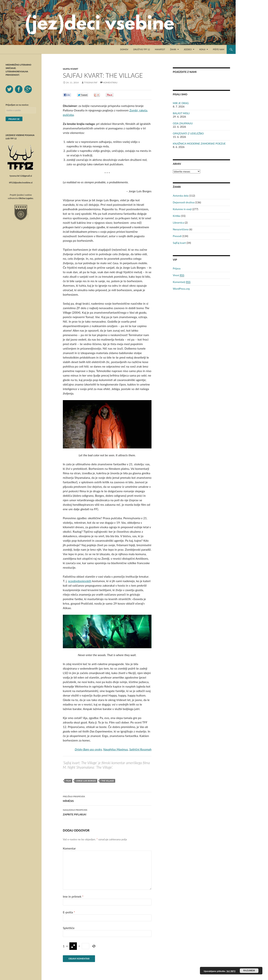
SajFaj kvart (71, 69)
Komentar (69, 848)
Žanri (173, 49)
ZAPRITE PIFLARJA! (107, 812)
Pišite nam (219, 49)
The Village (108, 781)
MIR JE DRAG (181, 103)
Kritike (177, 216)
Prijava (177, 268)
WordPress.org (181, 289)
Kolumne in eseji (182, 209)
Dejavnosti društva (184, 202)
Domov (124, 49)
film (68, 781)
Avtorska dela (181, 196)
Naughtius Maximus (116, 749)
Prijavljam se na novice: (17, 105)
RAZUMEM (249, 971)
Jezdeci (188, 49)
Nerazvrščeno (181, 229)
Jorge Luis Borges (86, 781)
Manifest (160, 49)
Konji (202, 49)
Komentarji (182, 282)
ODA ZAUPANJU (183, 123)
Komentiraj (110, 82)
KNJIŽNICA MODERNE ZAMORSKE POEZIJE (199, 144)
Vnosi (179, 275)
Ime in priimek (73, 896)
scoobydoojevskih (80, 581)
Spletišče (69, 928)
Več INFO (231, 971)
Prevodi (177, 236)
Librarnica (178, 223)
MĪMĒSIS (107, 798)
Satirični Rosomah (140, 749)
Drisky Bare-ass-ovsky (88, 749)
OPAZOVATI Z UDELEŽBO (188, 133)
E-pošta (69, 912)
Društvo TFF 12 (142, 49)
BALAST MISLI (181, 113)
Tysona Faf (91, 82)
